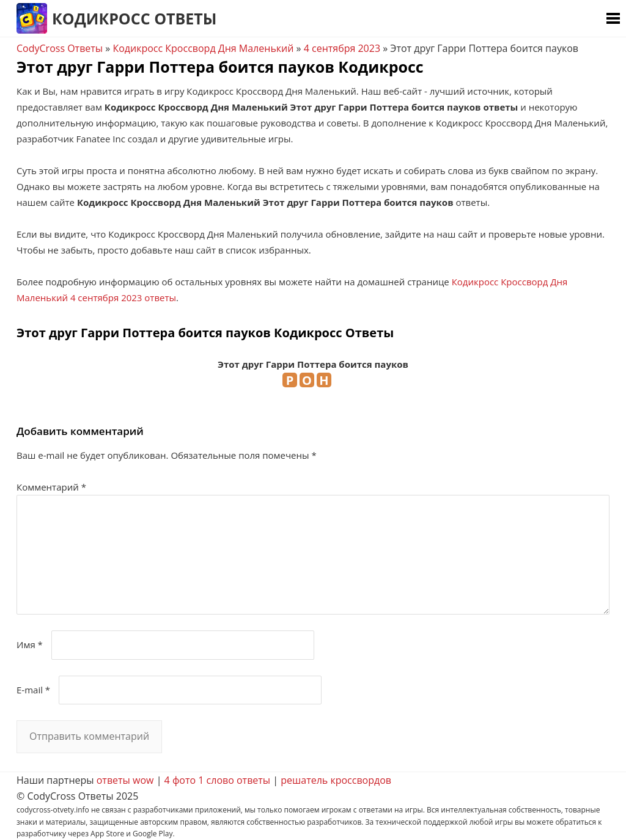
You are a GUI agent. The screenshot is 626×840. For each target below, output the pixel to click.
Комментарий (51, 487)
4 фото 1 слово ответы (218, 780)
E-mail (33, 690)
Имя (30, 645)
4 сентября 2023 (342, 48)
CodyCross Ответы (60, 48)
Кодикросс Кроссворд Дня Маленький (203, 48)
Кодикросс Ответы (134, 18)
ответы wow (125, 780)
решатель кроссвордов (336, 780)
